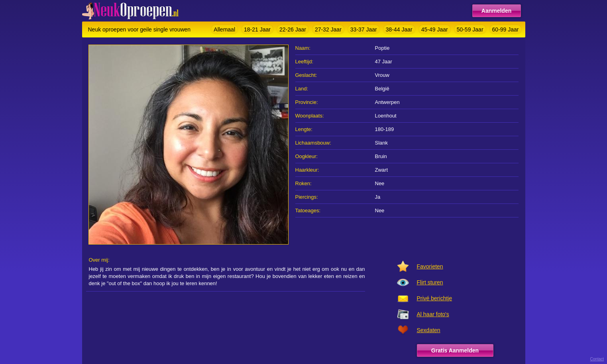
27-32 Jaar (328, 29)
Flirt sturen (430, 282)
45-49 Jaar (435, 29)
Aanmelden (496, 11)
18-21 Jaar (257, 29)
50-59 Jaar (470, 29)
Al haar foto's (433, 314)
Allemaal (224, 29)
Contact (597, 359)
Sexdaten (429, 330)
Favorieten (430, 266)
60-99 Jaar (506, 29)
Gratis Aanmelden (455, 350)
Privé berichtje (435, 298)
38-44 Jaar (399, 29)
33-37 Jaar (364, 29)
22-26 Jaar (293, 29)
